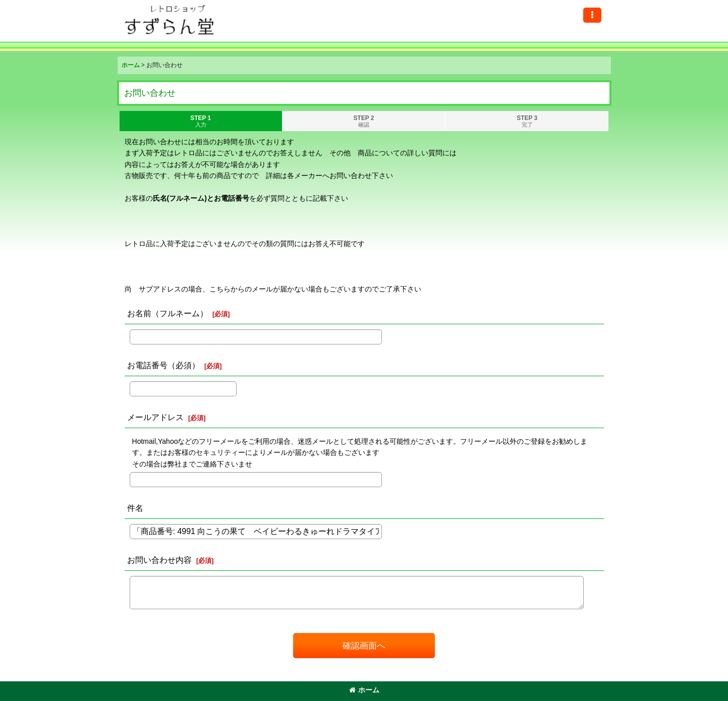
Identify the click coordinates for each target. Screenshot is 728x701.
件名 (135, 508)
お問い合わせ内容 (159, 560)
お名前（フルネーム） (167, 313)
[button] (592, 15)
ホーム (364, 690)
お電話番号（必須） (163, 365)
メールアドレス (155, 417)
